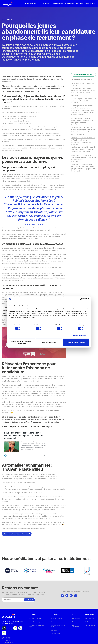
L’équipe (74, 622)
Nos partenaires (76, 626)
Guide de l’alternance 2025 (58, 626)
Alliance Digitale (51, 54)
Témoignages (90, 625)
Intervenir (54, 630)
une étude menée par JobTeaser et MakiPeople (39, 190)
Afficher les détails (79, 335)
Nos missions (76, 618)
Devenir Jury (55, 633)
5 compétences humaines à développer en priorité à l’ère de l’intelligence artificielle (82, 120)
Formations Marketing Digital (36, 626)
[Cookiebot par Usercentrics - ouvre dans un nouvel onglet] (81, 299)
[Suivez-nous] (62, 596)
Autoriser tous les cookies (76, 342)
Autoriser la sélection (49, 342)
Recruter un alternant (58, 622)
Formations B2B (56, 618)
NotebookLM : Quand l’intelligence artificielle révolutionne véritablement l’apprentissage (83, 140)
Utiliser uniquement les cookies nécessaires (22, 342)
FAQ (87, 622)
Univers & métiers (35, 618)
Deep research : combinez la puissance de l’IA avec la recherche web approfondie (84, 157)
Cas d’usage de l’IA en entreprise (82, 84)
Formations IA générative (38, 622)
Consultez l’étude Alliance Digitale (16, 534)
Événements (90, 618)
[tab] (62, 595)
